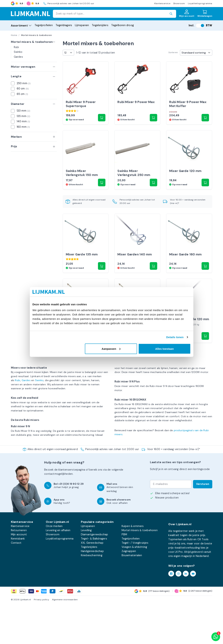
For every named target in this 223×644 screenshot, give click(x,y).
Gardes (18, 57)
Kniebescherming (92, 596)
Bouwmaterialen (132, 596)
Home (14, 35)
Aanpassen (111, 349)
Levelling (86, 571)
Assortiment (21, 26)
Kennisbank (18, 579)
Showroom (179, 3)
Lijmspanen (82, 25)
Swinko (18, 52)
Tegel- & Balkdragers (94, 579)
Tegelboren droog (122, 25)
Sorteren (173, 53)
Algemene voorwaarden (65, 640)
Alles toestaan (164, 349)
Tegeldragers (64, 25)
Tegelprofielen (44, 25)
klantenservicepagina (72, 510)
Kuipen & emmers (133, 566)
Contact (16, 583)
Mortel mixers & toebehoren (140, 571)
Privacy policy (41, 640)
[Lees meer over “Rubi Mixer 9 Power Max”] (154, 128)
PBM (124, 575)
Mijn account (19, 575)
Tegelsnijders (100, 25)
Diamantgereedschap (95, 575)
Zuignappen (129, 592)
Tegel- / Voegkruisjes (135, 583)
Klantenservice (162, 3)
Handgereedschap (92, 592)
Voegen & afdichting (134, 587)
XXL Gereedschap (92, 583)
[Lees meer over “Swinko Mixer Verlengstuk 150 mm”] (102, 203)
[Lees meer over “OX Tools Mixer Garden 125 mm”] (102, 376)
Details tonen (175, 337)
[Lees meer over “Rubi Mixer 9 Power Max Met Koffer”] (205, 128)
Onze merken (54, 566)
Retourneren (19, 571)
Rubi (16, 47)
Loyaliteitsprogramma (200, 3)
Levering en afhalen (58, 571)
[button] (102, 128)
